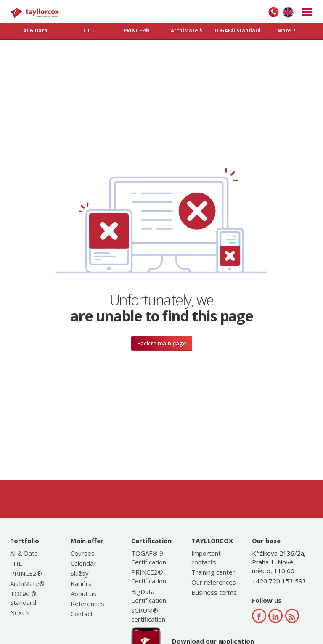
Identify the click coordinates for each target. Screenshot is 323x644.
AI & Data (24, 553)
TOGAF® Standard (23, 598)
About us (83, 594)
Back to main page (162, 343)
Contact (82, 614)
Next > (20, 612)
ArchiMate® (27, 583)
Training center (213, 572)
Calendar (83, 563)
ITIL (16, 563)
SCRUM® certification (148, 615)
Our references (214, 582)
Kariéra (81, 583)
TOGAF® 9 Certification (149, 558)
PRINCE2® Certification (149, 576)
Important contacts (206, 558)
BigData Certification (149, 596)
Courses (83, 553)
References (87, 604)
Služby (80, 573)
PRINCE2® (26, 573)
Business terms (214, 592)
